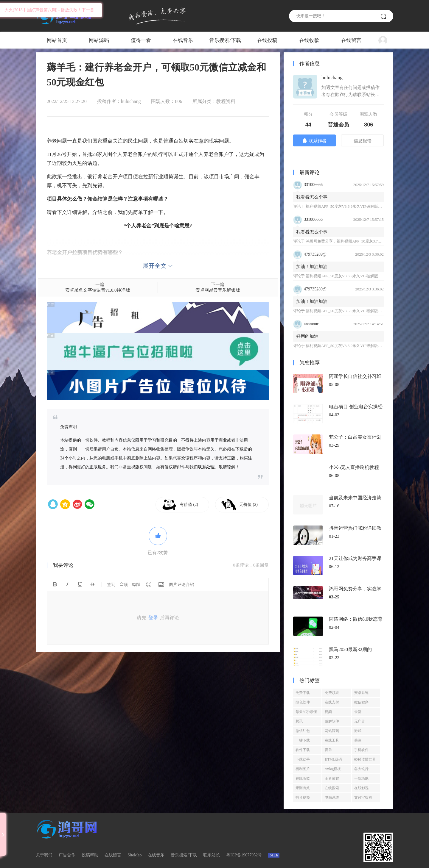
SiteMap (135, 855)
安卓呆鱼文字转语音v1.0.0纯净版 (98, 290)
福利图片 (303, 769)
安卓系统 (361, 693)
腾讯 (299, 721)
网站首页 (57, 40)
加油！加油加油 (312, 267)
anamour (311, 324)
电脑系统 (332, 797)
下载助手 (303, 759)
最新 (358, 712)
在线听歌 (303, 778)
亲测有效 (303, 788)
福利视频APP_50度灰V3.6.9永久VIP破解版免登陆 (348, 206)
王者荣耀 (332, 778)
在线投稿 (267, 40)
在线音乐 (183, 40)
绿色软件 (303, 702)
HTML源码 (333, 759)
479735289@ (315, 254)
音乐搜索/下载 (225, 40)
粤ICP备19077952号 (244, 855)
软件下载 (303, 750)
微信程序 (361, 702)
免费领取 (332, 693)
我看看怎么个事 (312, 197)
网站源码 (99, 40)
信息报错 (363, 141)
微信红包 (303, 731)
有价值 (189, 505)
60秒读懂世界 (365, 759)
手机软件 (361, 750)
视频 (328, 712)
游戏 (358, 731)
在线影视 (361, 788)
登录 (153, 618)
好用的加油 (307, 336)
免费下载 (303, 693)
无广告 (360, 721)
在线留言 (351, 40)
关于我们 (44, 855)
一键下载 (303, 740)
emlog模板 (333, 769)
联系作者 (314, 141)
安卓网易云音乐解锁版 (218, 290)
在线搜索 (332, 788)
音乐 (328, 750)
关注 (358, 740)
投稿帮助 (90, 855)
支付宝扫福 (363, 797)
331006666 (313, 185)
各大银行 (361, 769)
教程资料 (226, 101)
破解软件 (332, 721)
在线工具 (332, 740)
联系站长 (212, 855)
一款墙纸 (361, 778)
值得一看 (141, 40)
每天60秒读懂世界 (306, 713)
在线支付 (332, 702)
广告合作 (67, 855)
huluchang (131, 101)
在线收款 (309, 40)
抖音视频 (303, 797)
